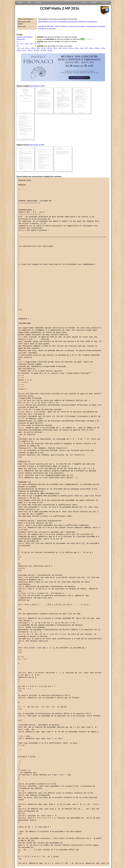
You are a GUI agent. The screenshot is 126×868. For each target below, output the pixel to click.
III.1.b (33, 48)
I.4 (35, 44)
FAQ (29, 2)
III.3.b (49, 48)
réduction (53, 21)
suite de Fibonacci (61, 26)
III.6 (82, 48)
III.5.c (77, 48)
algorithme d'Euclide (46, 26)
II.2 (19, 48)
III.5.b (71, 48)
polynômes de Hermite (47, 29)
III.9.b (19, 50)
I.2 (18, 44)
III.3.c (55, 48)
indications (21, 39)
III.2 (39, 48)
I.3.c (31, 44)
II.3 (23, 48)
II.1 (18, 46)
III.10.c (50, 50)
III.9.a (103, 48)
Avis (84, 2)
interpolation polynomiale (68, 21)
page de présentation (25, 37)
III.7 (86, 48)
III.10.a (37, 50)
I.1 (18, 41)
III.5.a (65, 48)
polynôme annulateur (77, 26)
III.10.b (43, 50)
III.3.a (44, 48)
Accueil (20, 2)
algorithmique (43, 21)
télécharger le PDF (37, 86)
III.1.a (28, 48)
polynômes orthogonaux (88, 21)
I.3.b (27, 44)
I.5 (39, 44)
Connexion (105, 2)
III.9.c (25, 50)
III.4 (60, 48)
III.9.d (30, 50)
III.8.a (92, 48)
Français (38, 2)
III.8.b (97, 48)
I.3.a (22, 44)
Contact (94, 2)
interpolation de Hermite (96, 26)
